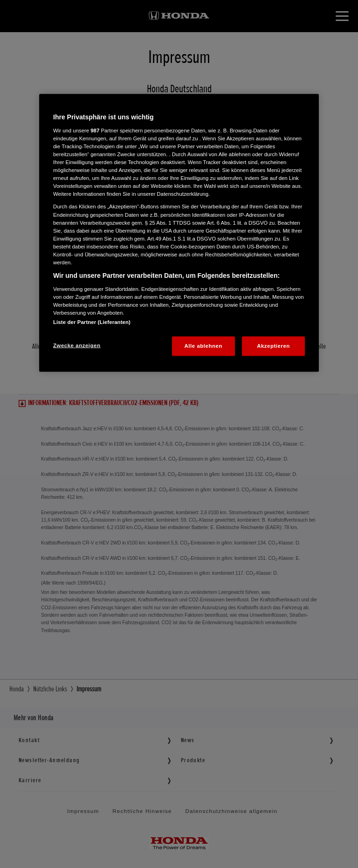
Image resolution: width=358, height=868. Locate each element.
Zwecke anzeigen (77, 345)
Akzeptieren (273, 345)
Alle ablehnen (203, 345)
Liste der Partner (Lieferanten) (92, 322)
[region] (179, 233)
